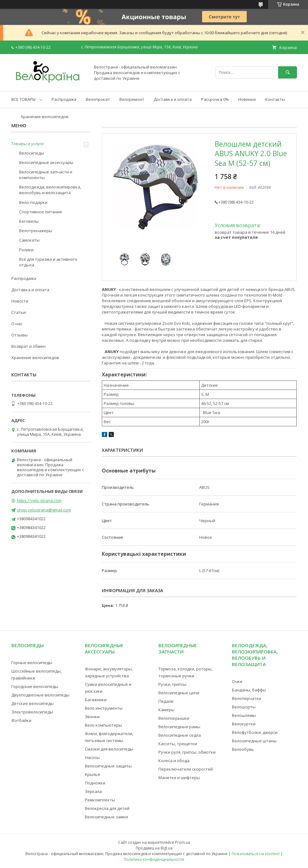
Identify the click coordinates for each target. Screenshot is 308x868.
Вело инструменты (104, 708)
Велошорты (244, 707)
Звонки (92, 717)
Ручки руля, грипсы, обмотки (187, 752)
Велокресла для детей (107, 808)
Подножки (95, 783)
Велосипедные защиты (108, 766)
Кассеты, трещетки (178, 744)
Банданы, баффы (249, 690)
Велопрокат (98, 99)
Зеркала (93, 791)
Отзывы (19, 335)
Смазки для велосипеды (109, 749)
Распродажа (64, 99)
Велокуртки (244, 724)
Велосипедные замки (106, 817)
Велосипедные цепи (179, 693)
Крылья (92, 774)
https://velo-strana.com (39, 500)
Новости (20, 301)
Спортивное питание (41, 212)
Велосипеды (32, 153)
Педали (166, 701)
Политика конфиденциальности (154, 859)
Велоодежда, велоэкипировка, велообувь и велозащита (50, 190)
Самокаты (29, 240)
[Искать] (288, 72)
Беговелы (29, 221)
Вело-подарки (33, 202)
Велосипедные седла (180, 735)
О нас (17, 324)
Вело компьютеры (103, 725)
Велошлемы (244, 715)
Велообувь (243, 749)
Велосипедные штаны (254, 741)
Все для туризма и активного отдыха (48, 262)
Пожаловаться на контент (256, 854)
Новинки (247, 99)
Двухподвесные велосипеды (40, 695)
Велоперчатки (247, 698)
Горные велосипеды (32, 663)
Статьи (19, 312)
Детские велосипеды (33, 703)
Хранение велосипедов (45, 117)
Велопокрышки (174, 718)
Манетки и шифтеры (179, 778)
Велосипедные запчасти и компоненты (46, 175)
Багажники (96, 700)
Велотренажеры (36, 231)
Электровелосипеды (32, 712)
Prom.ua (183, 842)
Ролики (26, 250)
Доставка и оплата (173, 99)
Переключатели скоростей (186, 769)
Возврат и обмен (28, 346)
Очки (237, 681)
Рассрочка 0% (215, 99)
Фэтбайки (21, 720)
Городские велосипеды (35, 686)
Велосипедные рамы (179, 727)
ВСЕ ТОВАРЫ (23, 99)
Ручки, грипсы (172, 684)
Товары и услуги (27, 144)
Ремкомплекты (100, 800)
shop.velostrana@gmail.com (44, 510)
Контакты (275, 99)
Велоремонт (132, 99)
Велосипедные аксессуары (46, 162)
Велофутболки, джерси (255, 732)
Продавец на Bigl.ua (154, 848)
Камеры (166, 710)
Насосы (92, 757)
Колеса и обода (174, 761)
